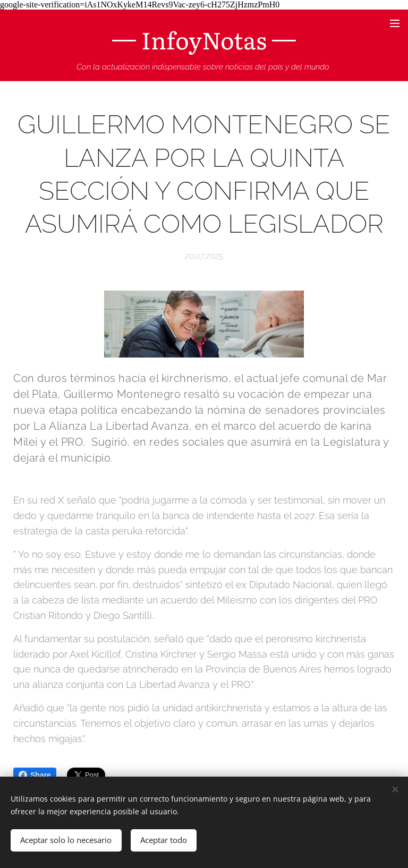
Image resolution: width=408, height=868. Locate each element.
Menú (395, 23)
